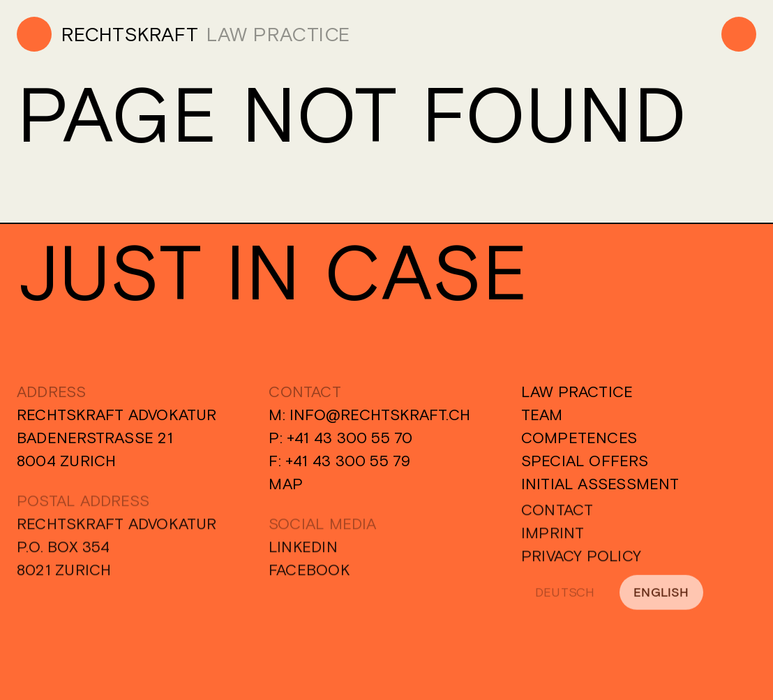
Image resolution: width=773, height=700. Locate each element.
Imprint (553, 537)
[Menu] (739, 34)
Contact (557, 514)
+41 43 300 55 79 (348, 461)
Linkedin (303, 551)
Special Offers (585, 461)
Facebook (309, 574)
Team (542, 415)
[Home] (107, 34)
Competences (579, 438)
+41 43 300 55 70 (350, 438)
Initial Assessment (600, 484)
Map (286, 484)
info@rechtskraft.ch (380, 415)
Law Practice (577, 392)
